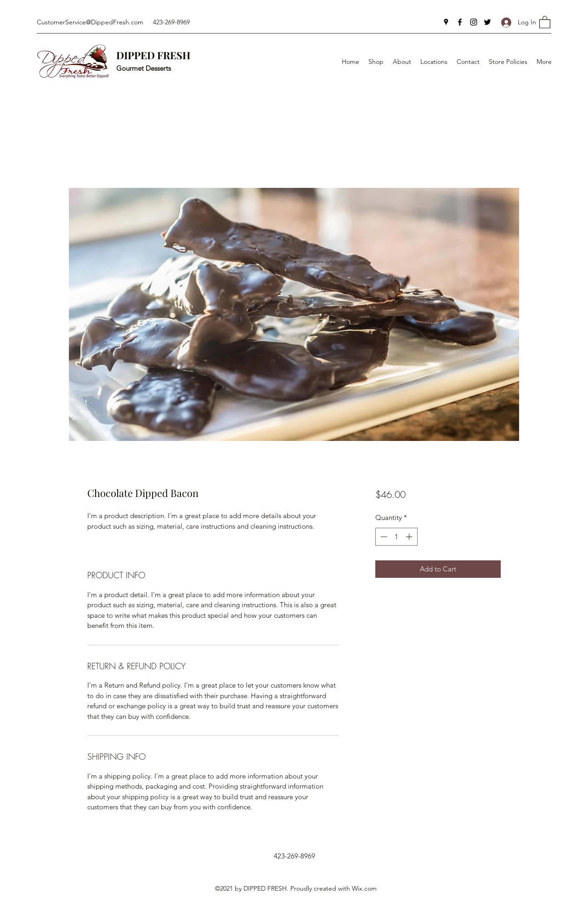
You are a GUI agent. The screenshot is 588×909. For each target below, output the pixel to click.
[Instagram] (474, 22)
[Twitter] (487, 22)
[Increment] (410, 537)
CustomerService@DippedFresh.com (90, 22)
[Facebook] (460, 22)
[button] (545, 22)
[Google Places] (446, 22)
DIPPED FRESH (153, 55)
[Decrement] (383, 537)
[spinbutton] (396, 537)
